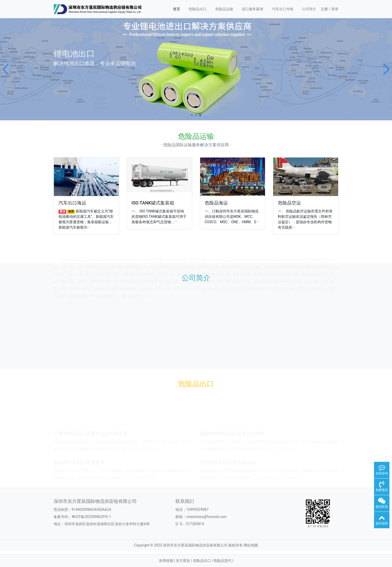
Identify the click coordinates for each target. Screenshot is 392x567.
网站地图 (251, 545)
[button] (6, 69)
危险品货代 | (223, 561)
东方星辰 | (184, 561)
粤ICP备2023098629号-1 (91, 517)
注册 (324, 9)
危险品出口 (198, 9)
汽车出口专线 (283, 9)
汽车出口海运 (72, 203)
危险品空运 (289, 203)
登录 (335, 9)
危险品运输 (224, 9)
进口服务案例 (252, 9)
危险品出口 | (203, 561)
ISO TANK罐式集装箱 (153, 203)
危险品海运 (216, 203)
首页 (177, 9)
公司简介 (309, 9)
